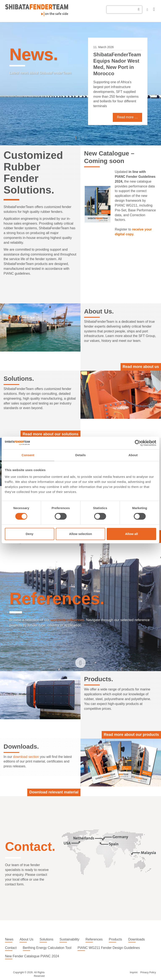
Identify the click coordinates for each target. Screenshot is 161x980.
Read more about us (141, 367)
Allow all (132, 534)
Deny (29, 534)
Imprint (134, 972)
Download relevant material (54, 792)
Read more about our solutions (51, 434)
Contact (11, 948)
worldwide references (67, 620)
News (9, 939)
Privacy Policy (148, 972)
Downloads (137, 939)
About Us (26, 939)
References (94, 939)
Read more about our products (131, 735)
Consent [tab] (28, 455)
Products (115, 939)
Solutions (47, 939)
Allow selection (80, 534)
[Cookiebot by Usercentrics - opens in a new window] (138, 443)
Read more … (127, 117)
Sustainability (69, 939)
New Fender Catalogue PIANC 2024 (32, 956)
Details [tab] (80, 455)
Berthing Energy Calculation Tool (47, 948)
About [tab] (133, 455)
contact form (14, 884)
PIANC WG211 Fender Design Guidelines (109, 948)
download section (26, 757)
